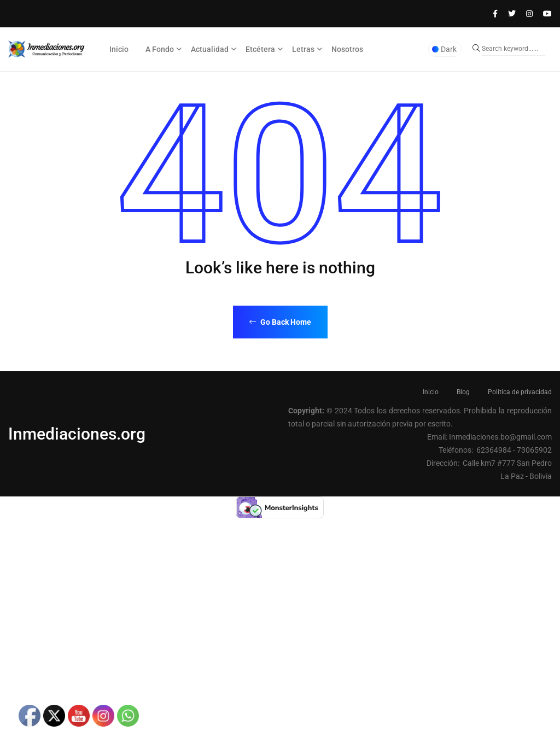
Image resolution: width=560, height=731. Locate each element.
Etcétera (260, 49)
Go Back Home (280, 322)
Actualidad (210, 49)
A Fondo (160, 49)
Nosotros (347, 49)
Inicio (119, 49)
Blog (463, 392)
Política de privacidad (520, 392)
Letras (303, 49)
